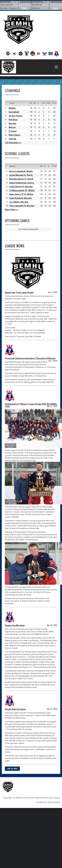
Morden (12, 123)
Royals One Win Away (15, 625)
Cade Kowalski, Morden (20, 198)
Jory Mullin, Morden (19, 202)
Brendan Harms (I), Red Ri (21, 179)
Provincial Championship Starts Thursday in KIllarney (30, 358)
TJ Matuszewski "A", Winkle (22, 190)
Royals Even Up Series (15, 709)
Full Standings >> (13, 143)
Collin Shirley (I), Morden (21, 187)
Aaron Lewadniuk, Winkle (21, 171)
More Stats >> (12, 210)
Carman (12, 139)
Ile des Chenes (16, 116)
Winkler (12, 108)
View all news (12, 769)
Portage (13, 131)
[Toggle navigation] (56, 67)
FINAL (24, 8)
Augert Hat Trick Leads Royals (19, 293)
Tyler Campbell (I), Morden (22, 206)
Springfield (14, 112)
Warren (12, 127)
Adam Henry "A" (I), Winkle (21, 194)
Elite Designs (54, 802)
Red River (13, 120)
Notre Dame (14, 135)
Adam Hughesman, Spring (21, 183)
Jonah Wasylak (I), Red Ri (21, 175)
